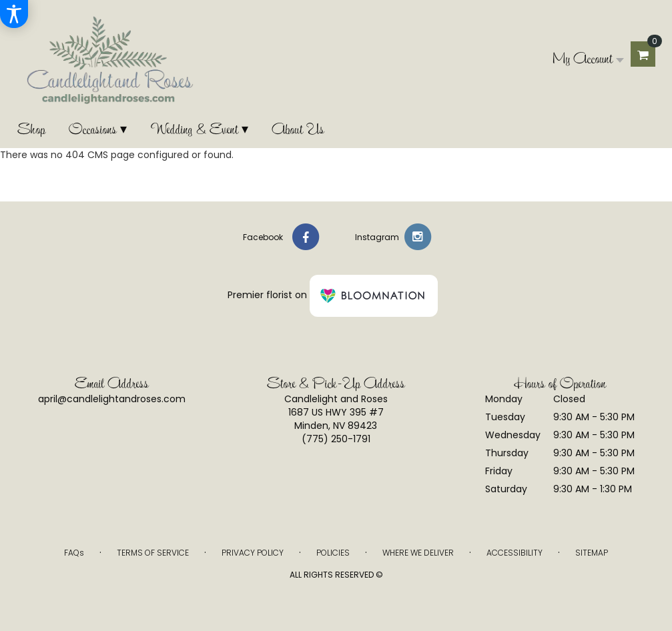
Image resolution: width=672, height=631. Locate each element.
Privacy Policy (253, 553)
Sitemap (592, 553)
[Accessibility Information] (14, 14)
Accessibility (515, 553)
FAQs (74, 553)
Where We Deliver (418, 553)
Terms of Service (153, 553)
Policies (333, 553)
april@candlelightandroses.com (112, 399)
